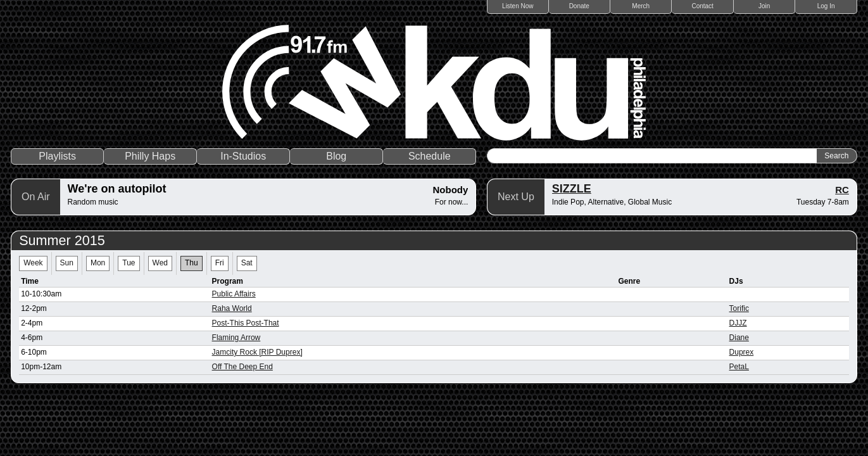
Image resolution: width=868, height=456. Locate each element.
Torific (739, 308)
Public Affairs (234, 294)
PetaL (739, 367)
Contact (702, 6)
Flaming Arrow (236, 338)
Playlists (57, 156)
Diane (739, 338)
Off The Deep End (242, 367)
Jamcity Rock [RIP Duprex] (257, 352)
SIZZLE (572, 189)
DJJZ (738, 323)
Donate (579, 6)
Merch (641, 6)
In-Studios (243, 156)
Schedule (430, 156)
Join (764, 6)
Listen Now (518, 6)
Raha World (232, 308)
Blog (336, 156)
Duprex (742, 352)
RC (842, 190)
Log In (826, 6)
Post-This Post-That (246, 323)
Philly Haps (150, 156)
